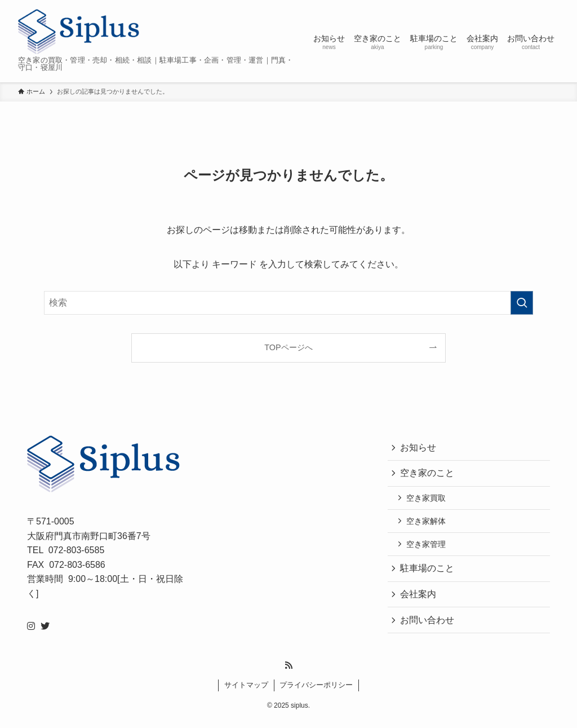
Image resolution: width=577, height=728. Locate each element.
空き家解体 (428, 524)
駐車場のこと (428, 574)
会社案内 (419, 600)
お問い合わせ (428, 627)
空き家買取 (428, 500)
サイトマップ (246, 693)
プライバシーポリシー (316, 693)
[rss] (288, 673)
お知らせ (419, 448)
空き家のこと (428, 475)
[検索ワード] (288, 303)
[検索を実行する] (522, 303)
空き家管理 (428, 549)
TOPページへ (288, 347)
